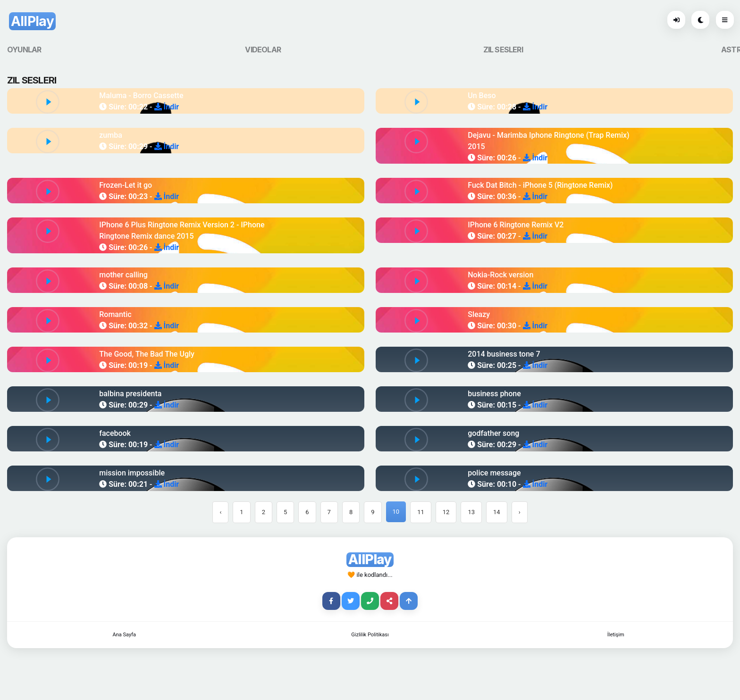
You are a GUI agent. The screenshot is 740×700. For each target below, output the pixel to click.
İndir (167, 107)
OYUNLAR (24, 50)
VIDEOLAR (263, 50)
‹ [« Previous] (220, 512)
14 (497, 512)
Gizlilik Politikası (370, 635)
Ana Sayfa (124, 635)
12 (446, 512)
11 (421, 512)
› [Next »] (520, 512)
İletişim (616, 635)
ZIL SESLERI (503, 50)
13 (471, 512)
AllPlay (32, 21)
